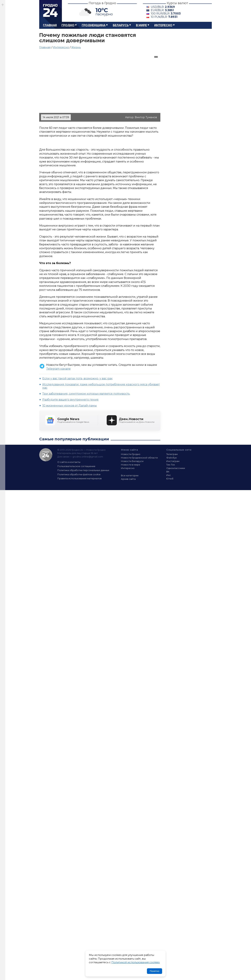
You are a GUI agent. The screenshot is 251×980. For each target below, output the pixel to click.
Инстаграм (173, 461)
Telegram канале (58, 369)
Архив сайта (128, 479)
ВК (168, 472)
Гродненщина (94, 25)
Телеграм (172, 454)
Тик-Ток (171, 465)
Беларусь (121, 25)
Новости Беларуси (132, 461)
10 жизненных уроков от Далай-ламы (70, 406)
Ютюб (170, 479)
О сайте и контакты (69, 462)
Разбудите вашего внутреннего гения (70, 400)
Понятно (155, 971)
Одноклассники (176, 468)
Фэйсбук (172, 458)
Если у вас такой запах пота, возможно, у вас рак (77, 378)
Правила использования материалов (79, 478)
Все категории (130, 475)
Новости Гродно (131, 454)
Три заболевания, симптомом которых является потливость (86, 394)
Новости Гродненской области (139, 458)
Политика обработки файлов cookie (79, 474)
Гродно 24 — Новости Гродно (46, 455)
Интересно (163, 25)
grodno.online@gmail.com (88, 457)
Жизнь (76, 47)
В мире (141, 25)
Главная (50, 25)
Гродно (68, 25)
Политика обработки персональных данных (83, 470)
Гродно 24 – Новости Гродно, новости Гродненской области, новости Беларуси (51, 11)
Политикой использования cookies (135, 962)
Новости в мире (131, 465)
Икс (169, 475)
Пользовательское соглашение (76, 466)
